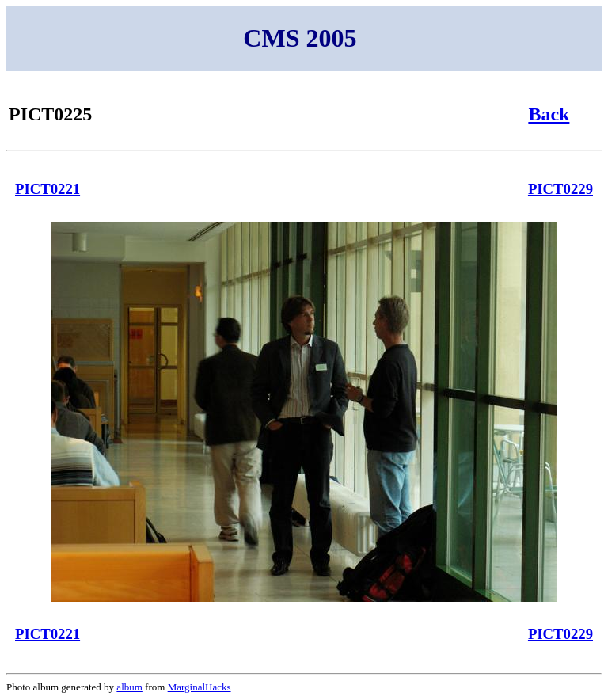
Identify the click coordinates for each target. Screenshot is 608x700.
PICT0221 (47, 189)
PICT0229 (560, 189)
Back (549, 114)
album (129, 687)
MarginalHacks (199, 687)
